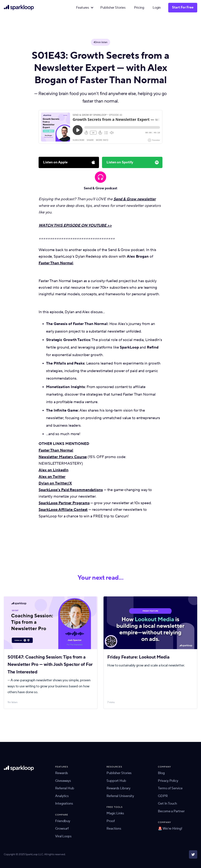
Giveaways (63, 781)
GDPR (163, 796)
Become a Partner (171, 811)
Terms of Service (170, 788)
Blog (161, 773)
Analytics (62, 796)
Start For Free (183, 7)
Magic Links (115, 813)
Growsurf (62, 829)
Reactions (114, 829)
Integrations (64, 804)
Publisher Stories (113, 8)
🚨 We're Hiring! (170, 829)
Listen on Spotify (120, 162)
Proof (111, 821)
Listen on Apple (55, 162)
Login (157, 8)
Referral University (120, 796)
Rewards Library (118, 788)
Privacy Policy (168, 781)
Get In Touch (167, 804)
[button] (84, 8)
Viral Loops (63, 836)
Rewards (62, 773)
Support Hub (116, 781)
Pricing (139, 8)
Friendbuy (63, 821)
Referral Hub (65, 788)
